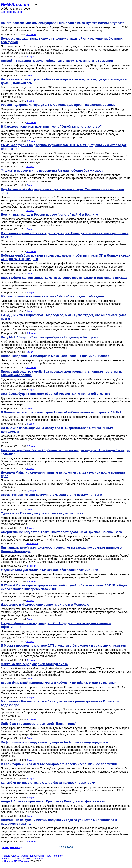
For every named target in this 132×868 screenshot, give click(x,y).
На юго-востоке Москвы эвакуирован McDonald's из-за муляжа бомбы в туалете (63, 23)
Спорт (30, 75)
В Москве (23, 859)
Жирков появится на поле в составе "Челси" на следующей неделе (53, 296)
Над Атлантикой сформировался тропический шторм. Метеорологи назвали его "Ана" (62, 191)
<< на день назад (12, 847)
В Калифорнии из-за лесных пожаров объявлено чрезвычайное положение (59, 764)
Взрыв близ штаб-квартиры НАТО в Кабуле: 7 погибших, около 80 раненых (59, 683)
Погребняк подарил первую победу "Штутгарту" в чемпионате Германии (57, 61)
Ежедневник (37, 856)
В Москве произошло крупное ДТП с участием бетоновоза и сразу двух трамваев (63, 645)
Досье (16, 856)
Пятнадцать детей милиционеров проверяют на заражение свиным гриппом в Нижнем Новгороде (61, 549)
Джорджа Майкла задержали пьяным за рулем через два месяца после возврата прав (63, 474)
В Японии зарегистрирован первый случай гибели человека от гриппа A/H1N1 (61, 412)
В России (31, 34)
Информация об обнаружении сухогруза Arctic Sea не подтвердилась (54, 742)
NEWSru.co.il (9, 859)
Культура (31, 491)
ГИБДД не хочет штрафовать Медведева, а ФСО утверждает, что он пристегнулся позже (64, 317)
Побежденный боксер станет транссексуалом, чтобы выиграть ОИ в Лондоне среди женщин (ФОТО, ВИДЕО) (66, 257)
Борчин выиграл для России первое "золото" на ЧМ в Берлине (49, 215)
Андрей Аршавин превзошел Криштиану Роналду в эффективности (53, 801)
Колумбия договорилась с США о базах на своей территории (48, 783)
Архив (25, 856)
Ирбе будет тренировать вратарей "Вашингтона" (38, 724)
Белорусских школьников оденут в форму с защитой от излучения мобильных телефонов (62, 40)
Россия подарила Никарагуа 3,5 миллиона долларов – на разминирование (58, 105)
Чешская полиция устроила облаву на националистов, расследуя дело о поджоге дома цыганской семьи (64, 81)
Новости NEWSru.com (16, 861)
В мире (30, 57)
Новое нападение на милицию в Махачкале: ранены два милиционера (55, 356)
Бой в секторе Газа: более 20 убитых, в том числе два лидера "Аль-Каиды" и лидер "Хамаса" (65, 452)
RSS (48, 856)
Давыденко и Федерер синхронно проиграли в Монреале (45, 605)
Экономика (32, 544)
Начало (6, 856)
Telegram (58, 856)
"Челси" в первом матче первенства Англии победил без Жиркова (52, 171)
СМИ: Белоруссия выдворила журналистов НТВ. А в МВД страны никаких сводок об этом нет (64, 147)
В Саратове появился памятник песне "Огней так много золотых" (51, 127)
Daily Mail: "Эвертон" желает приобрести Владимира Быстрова (50, 337)
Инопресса (37, 859)
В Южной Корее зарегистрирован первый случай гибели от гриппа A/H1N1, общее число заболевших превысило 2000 (64, 587)
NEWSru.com (15, 4)
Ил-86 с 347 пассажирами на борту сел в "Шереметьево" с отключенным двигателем (57, 430)
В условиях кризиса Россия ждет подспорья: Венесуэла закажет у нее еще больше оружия (65, 235)
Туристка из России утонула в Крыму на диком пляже (42, 513)
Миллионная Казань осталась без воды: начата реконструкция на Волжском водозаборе (60, 703)
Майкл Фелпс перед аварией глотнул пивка (34, 664)
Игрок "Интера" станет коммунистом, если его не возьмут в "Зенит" (53, 495)
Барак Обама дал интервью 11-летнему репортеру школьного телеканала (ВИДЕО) (65, 278)
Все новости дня (11, 12)
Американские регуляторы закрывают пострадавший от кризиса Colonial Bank (61, 532)
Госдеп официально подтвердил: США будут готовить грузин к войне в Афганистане (56, 625)
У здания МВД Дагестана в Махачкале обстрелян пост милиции (49, 570)
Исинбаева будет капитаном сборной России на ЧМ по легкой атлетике (56, 394)
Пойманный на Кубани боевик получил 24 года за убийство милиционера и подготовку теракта (59, 822)
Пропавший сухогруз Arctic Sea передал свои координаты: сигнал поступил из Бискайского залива (62, 373)
